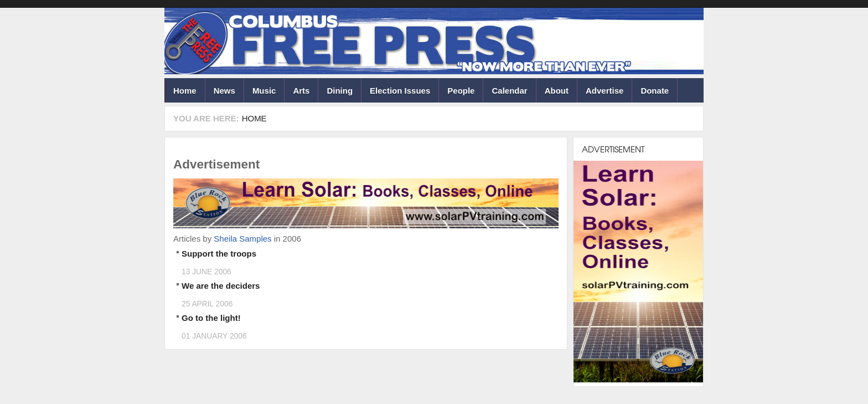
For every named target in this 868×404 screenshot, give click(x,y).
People (461, 91)
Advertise (604, 91)
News (224, 91)
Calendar (509, 91)
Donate (655, 91)
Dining (340, 91)
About (557, 91)
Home (185, 91)
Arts (301, 91)
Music (264, 91)
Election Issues (400, 91)
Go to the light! (211, 318)
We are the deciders (221, 286)
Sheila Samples (242, 239)
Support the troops (219, 254)
